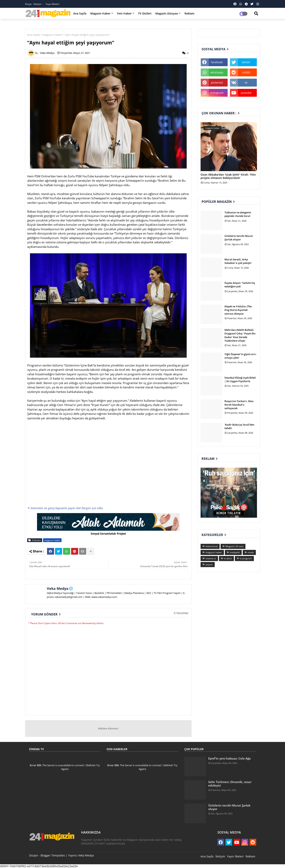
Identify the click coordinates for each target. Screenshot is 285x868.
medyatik (235, 552)
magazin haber (52, 35)
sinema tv (211, 558)
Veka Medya (58, 588)
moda (251, 552)
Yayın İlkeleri (52, 4)
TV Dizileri (145, 13)
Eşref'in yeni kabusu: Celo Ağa (229, 758)
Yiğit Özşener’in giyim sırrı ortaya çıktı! (240, 356)
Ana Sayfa (80, 13)
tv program (246, 558)
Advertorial (212, 546)
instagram (217, 93)
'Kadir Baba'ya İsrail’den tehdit (239, 426)
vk (246, 83)
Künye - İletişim (34, 4)
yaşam (209, 564)
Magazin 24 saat (234, 546)
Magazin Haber (100, 13)
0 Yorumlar (181, 613)
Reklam (189, 13)
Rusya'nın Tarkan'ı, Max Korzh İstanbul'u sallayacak (239, 405)
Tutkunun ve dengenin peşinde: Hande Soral (238, 214)
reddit (246, 72)
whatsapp (217, 72)
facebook (217, 62)
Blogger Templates (53, 855)
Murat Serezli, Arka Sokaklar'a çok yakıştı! (238, 261)
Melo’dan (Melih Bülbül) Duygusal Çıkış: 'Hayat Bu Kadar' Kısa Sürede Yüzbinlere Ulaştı (240, 335)
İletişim (220, 856)
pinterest (217, 83)
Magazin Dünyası (167, 13)
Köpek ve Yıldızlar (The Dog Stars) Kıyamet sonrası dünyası (238, 310)
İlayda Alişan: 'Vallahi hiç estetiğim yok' (240, 285)
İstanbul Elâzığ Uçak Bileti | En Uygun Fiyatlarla (240, 379)
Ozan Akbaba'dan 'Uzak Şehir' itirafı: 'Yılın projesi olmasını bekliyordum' (228, 176)
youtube (246, 93)
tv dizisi (228, 558)
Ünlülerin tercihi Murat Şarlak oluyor (239, 238)
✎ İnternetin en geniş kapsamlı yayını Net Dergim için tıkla (65, 508)
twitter (246, 62)
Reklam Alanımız (108, 728)
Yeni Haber (124, 13)
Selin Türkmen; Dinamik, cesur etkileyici (230, 784)
